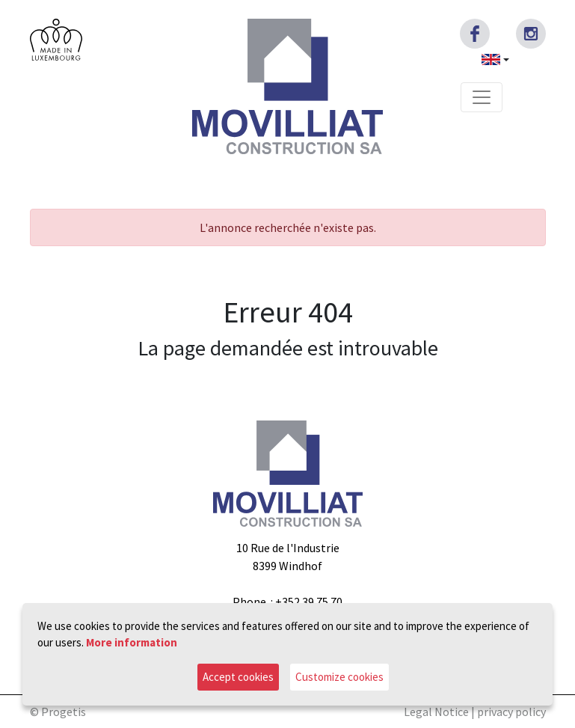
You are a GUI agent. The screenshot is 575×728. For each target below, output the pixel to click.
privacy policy (511, 712)
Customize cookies (339, 677)
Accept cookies (238, 677)
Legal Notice (436, 712)
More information (132, 642)
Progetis (64, 712)
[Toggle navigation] (482, 97)
